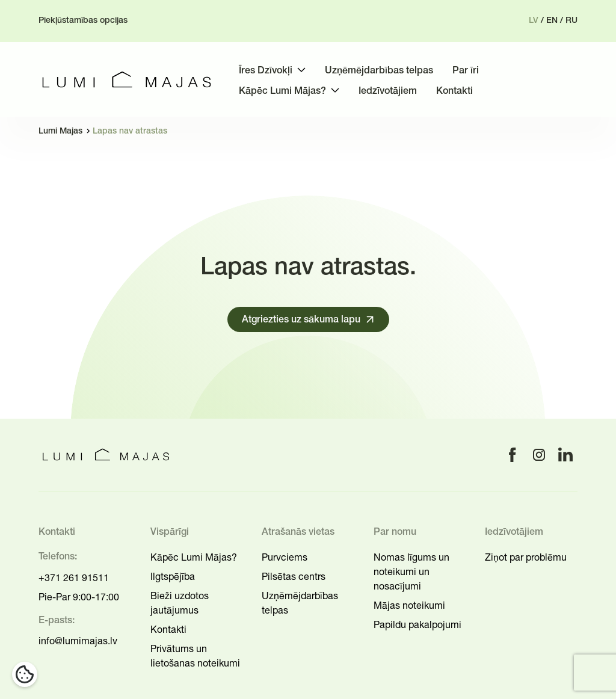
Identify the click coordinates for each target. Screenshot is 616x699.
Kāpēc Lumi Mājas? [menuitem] (282, 91)
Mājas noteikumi (409, 605)
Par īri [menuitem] (466, 71)
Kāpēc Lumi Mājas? (194, 557)
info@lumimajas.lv (78, 641)
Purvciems (285, 557)
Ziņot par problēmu (526, 557)
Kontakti (168, 629)
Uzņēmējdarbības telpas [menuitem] (379, 71)
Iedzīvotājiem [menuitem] (388, 91)
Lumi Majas (60, 131)
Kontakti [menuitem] (454, 91)
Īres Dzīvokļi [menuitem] (266, 71)
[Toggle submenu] (301, 70)
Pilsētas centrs (294, 576)
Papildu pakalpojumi (417, 624)
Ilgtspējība (173, 576)
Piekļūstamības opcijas (83, 21)
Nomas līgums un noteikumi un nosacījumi (411, 571)
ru (571, 21)
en (552, 21)
